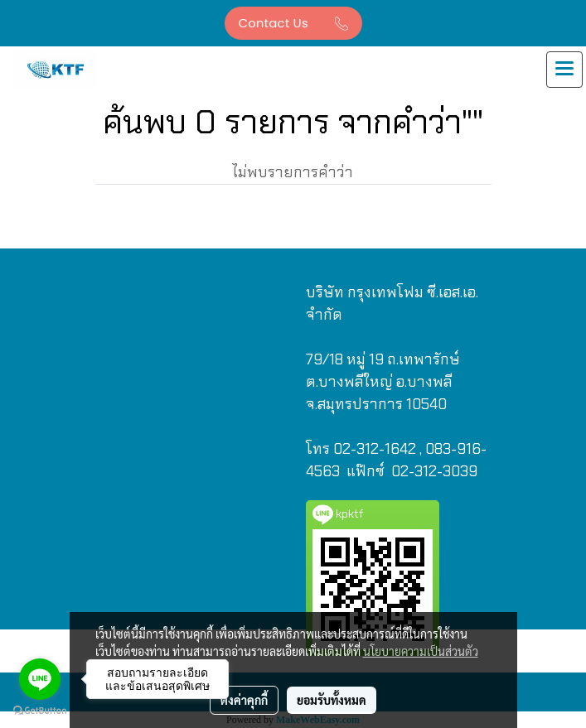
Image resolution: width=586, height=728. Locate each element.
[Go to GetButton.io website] (40, 711)
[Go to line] (40, 679)
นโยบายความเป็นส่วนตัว (421, 651)
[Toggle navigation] (564, 70)
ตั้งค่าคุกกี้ (244, 700)
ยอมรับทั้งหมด (332, 700)
